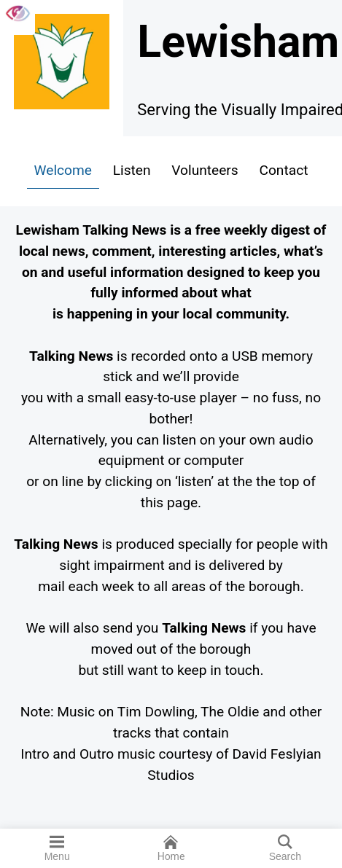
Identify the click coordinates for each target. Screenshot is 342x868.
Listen (132, 170)
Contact (283, 170)
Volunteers (205, 170)
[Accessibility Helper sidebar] (18, 17)
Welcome (63, 170)
